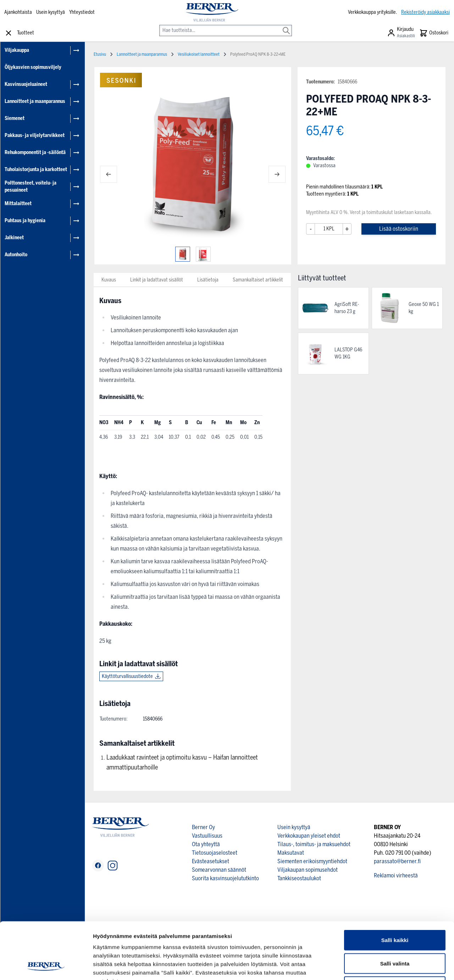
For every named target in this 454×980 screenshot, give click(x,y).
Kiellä (395, 933)
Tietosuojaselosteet (215, 853)
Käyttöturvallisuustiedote (127, 676)
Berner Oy (203, 827)
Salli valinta (395, 910)
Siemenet (15, 118)
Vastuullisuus (207, 836)
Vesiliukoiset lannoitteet (199, 54)
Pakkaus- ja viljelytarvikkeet (35, 135)
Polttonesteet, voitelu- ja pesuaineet (31, 187)
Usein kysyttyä (51, 12)
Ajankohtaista (18, 12)
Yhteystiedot (82, 12)
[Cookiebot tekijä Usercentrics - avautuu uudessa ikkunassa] (46, 966)
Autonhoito (16, 255)
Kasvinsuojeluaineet (26, 84)
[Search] (286, 26)
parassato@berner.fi (397, 861)
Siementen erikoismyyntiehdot (312, 861)
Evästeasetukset (211, 861)
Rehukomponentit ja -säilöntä (35, 152)
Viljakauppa (17, 50)
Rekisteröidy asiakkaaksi (425, 12)
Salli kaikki (395, 887)
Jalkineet (14, 238)
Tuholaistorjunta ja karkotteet (36, 169)
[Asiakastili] (401, 33)
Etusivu (100, 54)
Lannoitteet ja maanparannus (35, 101)
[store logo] (212, 12)
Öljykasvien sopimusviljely (33, 67)
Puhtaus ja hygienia (25, 221)
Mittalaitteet (18, 204)
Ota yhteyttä (206, 844)
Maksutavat (291, 853)
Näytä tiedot (379, 966)
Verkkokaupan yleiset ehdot (309, 836)
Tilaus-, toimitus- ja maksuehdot (314, 844)
